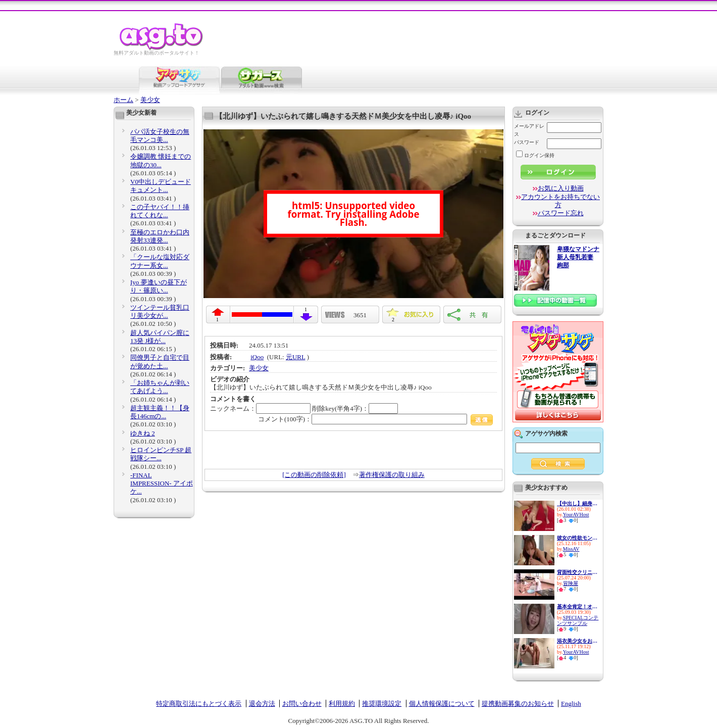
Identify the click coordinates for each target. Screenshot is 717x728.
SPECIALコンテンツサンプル (578, 620)
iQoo (257, 357)
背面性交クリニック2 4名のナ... (577, 572)
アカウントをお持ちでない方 (560, 201)
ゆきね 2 (143, 433)
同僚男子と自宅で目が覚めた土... (160, 361)
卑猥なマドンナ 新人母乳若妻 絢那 (578, 257)
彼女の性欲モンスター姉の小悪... (577, 538)
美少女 (150, 100)
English (571, 703)
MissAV (571, 549)
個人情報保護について (442, 703)
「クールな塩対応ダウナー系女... (160, 261)
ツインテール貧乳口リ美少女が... (160, 311)
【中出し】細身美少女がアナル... (577, 503)
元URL (296, 357)
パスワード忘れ (561, 213)
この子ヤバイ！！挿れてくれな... (160, 211)
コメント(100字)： (375, 419)
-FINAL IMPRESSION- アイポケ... (162, 483)
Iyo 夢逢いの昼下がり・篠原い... (159, 286)
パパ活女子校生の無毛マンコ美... (160, 136)
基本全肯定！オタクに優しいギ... (577, 606)
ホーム (123, 100)
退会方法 (262, 703)
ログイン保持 (535, 155)
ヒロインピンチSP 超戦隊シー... (161, 454)
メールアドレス (529, 130)
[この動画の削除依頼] (314, 475)
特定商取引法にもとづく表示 (199, 703)
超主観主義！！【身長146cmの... (160, 412)
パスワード (527, 142)
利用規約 (342, 703)
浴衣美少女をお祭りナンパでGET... (577, 641)
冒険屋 (571, 583)
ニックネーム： (260, 408)
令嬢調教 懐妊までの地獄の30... (161, 160)
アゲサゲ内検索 (546, 433)
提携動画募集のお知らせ (518, 703)
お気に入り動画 (561, 188)
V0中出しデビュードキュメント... (161, 186)
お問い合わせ (302, 703)
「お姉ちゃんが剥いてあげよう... (160, 387)
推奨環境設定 (382, 703)
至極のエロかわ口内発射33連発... (160, 236)
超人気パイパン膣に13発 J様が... (160, 337)
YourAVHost (576, 515)
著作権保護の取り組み (392, 475)
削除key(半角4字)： (355, 408)
